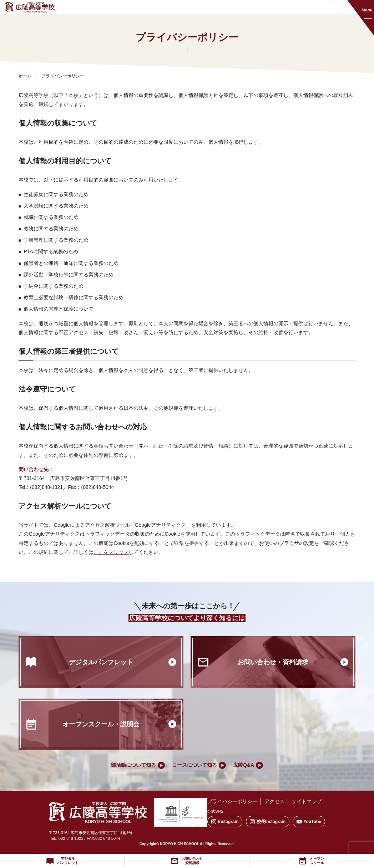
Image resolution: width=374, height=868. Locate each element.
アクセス (274, 801)
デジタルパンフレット (68, 861)
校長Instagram (268, 822)
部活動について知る (133, 765)
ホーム (25, 76)
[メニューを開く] (361, 18)
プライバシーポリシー (232, 801)
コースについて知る (194, 765)
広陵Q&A (244, 765)
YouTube (309, 822)
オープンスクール (317, 861)
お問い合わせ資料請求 (192, 861)
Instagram (225, 822)
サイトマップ (307, 801)
